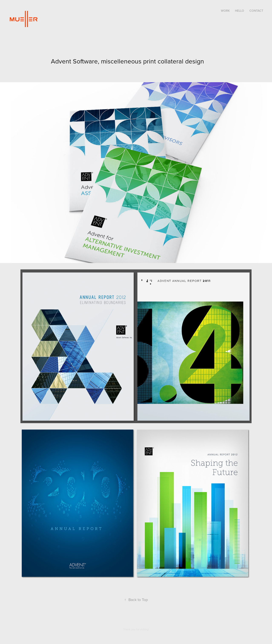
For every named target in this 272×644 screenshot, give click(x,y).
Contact (256, 11)
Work (225, 11)
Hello (240, 11)
